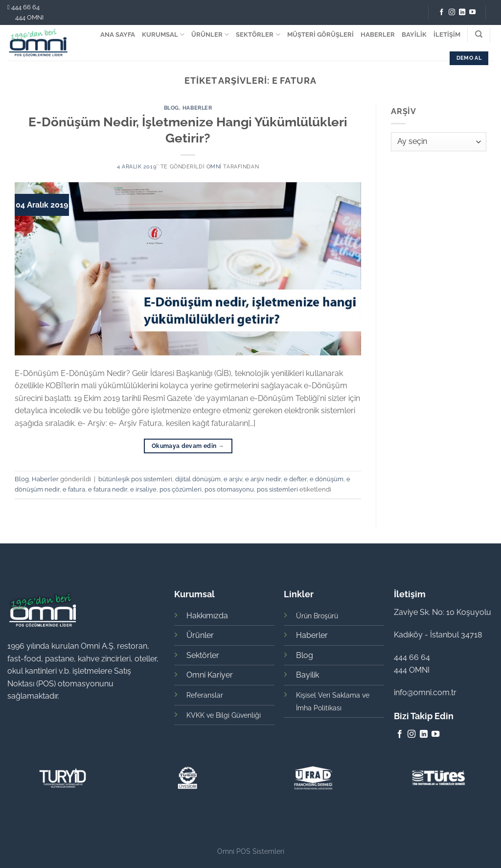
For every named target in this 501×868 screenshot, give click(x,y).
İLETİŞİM (447, 35)
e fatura (74, 489)
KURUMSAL (163, 35)
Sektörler (203, 655)
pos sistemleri (277, 489)
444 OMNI (29, 17)
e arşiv (233, 479)
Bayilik (307, 675)
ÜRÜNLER (210, 35)
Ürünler (200, 635)
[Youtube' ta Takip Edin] (472, 12)
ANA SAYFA (118, 35)
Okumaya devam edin (188, 446)
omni (214, 166)
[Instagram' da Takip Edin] (452, 12)
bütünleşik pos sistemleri (135, 479)
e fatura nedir (108, 489)
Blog (171, 108)
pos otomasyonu (229, 489)
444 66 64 (25, 7)
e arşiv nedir (263, 479)
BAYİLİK (414, 35)
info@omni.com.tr (425, 692)
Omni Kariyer (210, 675)
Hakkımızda (207, 616)
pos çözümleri (181, 489)
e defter (295, 479)
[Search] (479, 34)
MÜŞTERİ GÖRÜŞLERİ (320, 35)
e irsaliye (143, 489)
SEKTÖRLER (258, 35)
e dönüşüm (327, 479)
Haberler (197, 108)
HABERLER (378, 35)
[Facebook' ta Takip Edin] (442, 12)
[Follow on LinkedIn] (462, 12)
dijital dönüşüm (198, 479)
